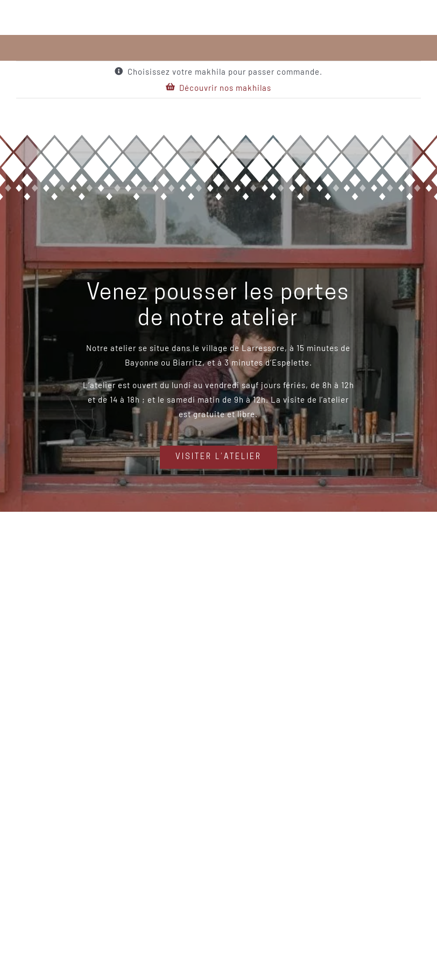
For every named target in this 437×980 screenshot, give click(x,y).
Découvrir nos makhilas (225, 88)
